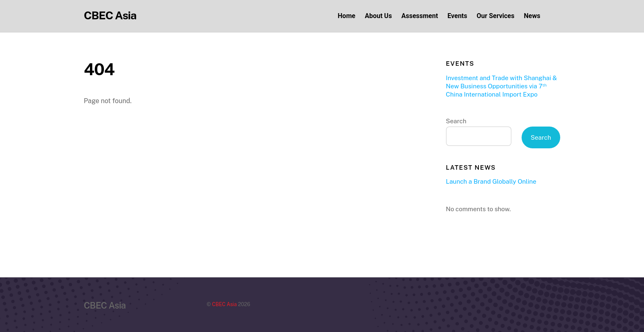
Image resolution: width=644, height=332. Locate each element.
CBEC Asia (224, 304)
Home (346, 16)
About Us (378, 16)
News (532, 16)
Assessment (420, 16)
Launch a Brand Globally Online (491, 181)
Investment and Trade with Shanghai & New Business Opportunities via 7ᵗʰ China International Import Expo (502, 86)
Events (457, 16)
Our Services (496, 16)
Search (456, 121)
